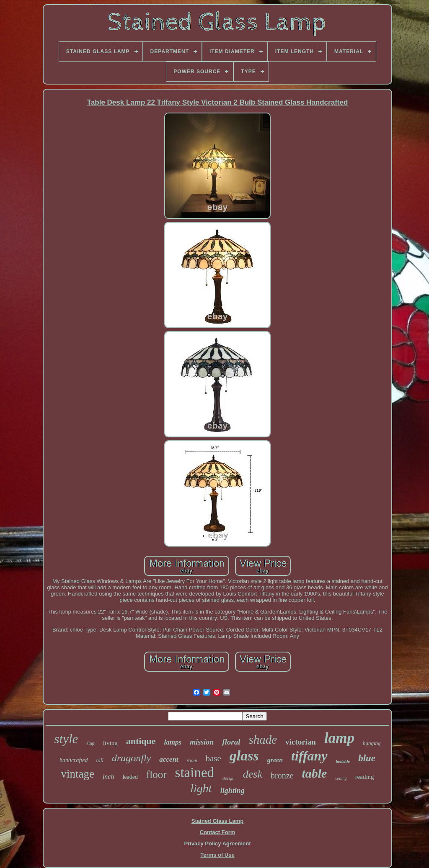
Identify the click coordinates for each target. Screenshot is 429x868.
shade (263, 740)
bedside (343, 761)
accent (169, 759)
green (275, 760)
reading (365, 777)
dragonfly (131, 758)
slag (90, 743)
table (314, 773)
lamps (173, 742)
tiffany (309, 756)
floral (231, 742)
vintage (77, 774)
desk (253, 774)
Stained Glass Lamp (217, 821)
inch (109, 777)
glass (244, 756)
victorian (301, 742)
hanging (372, 743)
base (213, 758)
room (192, 760)
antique (141, 741)
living (110, 743)
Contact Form (218, 832)
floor (156, 774)
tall (100, 760)
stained (195, 773)
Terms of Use (217, 855)
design (229, 778)
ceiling (341, 778)
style (66, 739)
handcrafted (74, 760)
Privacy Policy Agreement (217, 844)
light (201, 788)
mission (202, 742)
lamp (339, 738)
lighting (233, 791)
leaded (130, 777)
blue (367, 758)
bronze (282, 776)
